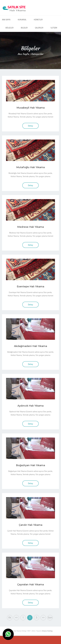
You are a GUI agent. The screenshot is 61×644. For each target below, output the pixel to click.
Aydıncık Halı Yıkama (30, 406)
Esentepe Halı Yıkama (30, 287)
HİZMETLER (38, 20)
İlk (10, 618)
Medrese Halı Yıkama (30, 227)
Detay (30, 126)
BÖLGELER (9, 28)
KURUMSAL (22, 20)
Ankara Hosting (47, 631)
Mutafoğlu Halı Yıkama (30, 167)
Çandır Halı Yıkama (31, 525)
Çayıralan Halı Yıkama (30, 585)
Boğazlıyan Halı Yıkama (30, 465)
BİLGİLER (24, 28)
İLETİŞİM (54, 28)
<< (16, 618)
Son (50, 618)
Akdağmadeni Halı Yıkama (30, 346)
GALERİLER (39, 28)
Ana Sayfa (23, 54)
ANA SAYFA (6, 20)
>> (43, 618)
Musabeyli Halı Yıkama (31, 108)
